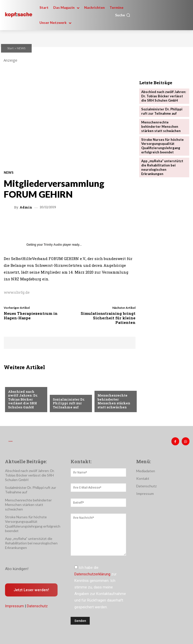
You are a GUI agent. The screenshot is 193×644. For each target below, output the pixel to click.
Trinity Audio (53, 245)
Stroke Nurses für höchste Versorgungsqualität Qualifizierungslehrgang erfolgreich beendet (162, 146)
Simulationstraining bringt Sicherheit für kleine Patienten (108, 318)
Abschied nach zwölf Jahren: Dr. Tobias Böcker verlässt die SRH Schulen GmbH (23, 399)
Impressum (14, 606)
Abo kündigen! (17, 569)
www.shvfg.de (17, 292)
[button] (123, 15)
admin (26, 207)
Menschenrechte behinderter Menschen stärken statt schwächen (114, 401)
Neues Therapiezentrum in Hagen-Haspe (31, 316)
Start (10, 48)
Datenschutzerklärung (92, 574)
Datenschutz (37, 606)
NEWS (21, 48)
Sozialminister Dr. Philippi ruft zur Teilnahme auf (69, 403)
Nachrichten (19, 383)
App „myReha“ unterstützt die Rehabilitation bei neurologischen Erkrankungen (162, 167)
